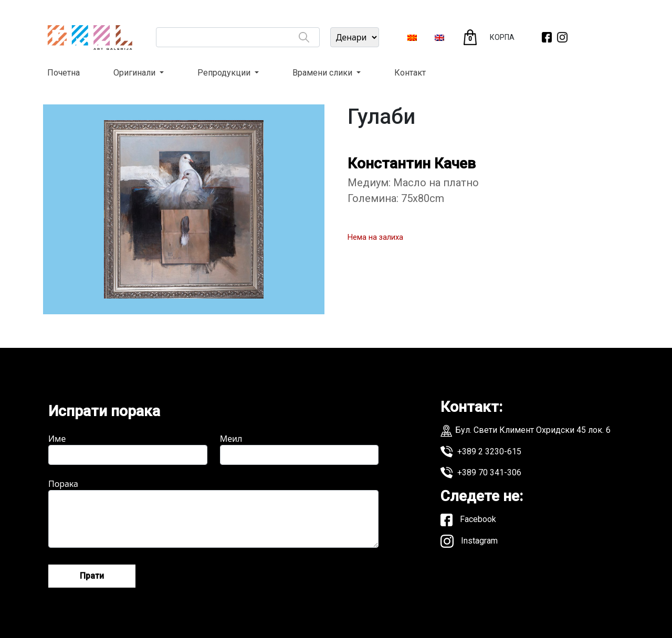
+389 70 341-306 (481, 473)
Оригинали (135, 73)
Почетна (64, 73)
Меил (300, 449)
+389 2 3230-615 (481, 452)
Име (128, 449)
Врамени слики (323, 73)
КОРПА (502, 37)
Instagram (469, 541)
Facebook (468, 520)
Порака (213, 513)
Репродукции (225, 73)
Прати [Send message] (92, 576)
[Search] (304, 37)
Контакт (410, 73)
